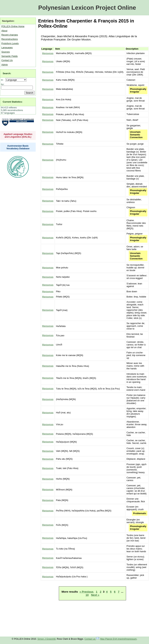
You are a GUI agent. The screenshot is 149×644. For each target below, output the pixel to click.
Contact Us (7, 60)
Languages (7, 48)
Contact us (92, 639)
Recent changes (10, 35)
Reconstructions (10, 39)
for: (3, 84)
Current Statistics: (13, 102)
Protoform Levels (10, 43)
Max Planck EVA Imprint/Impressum (118, 639)
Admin (4, 65)
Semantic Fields (9, 56)
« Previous (87, 592)
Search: (7, 73)
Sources (5, 52)
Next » (95, 595)
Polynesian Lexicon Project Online (87, 8)
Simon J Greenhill (47, 639)
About (4, 31)
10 (87, 595)
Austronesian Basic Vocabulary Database (18, 147)
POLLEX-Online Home (13, 26)
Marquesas (48, 53)
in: (3, 80)
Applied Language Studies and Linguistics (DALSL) (18, 135)
